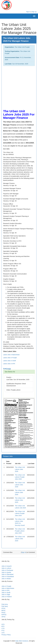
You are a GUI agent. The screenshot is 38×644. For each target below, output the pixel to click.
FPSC (3, 608)
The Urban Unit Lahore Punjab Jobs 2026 (20, 477)
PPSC (4, 613)
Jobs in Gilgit (6, 595)
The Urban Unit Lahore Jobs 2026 (20, 469)
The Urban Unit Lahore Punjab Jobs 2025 (20, 513)
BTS (3, 626)
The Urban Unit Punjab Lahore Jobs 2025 (20, 531)
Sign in (28, 12)
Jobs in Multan (6, 579)
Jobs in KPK (6, 590)
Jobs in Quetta (6, 572)
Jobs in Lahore (6, 568)
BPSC (4, 611)
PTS (3, 631)
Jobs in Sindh (6, 593)
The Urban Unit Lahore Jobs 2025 (20, 500)
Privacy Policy (6, 635)
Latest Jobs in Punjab (10, 358)
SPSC (4, 617)
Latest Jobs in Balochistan (11, 355)
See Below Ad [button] (10, 372)
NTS (3, 624)
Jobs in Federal (7, 597)
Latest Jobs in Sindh (10, 361)
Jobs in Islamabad (7, 574)
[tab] (19, 372)
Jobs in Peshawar (7, 570)
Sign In (24, 552)
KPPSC (4, 615)
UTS (3, 633)
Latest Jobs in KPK (9, 364)
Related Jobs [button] (8, 456)
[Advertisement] (19, 87)
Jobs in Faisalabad (8, 577)
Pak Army (5, 604)
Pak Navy (5, 606)
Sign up (34, 12)
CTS (3, 629)
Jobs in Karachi (7, 566)
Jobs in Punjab (6, 586)
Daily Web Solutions (22, 641)
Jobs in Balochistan (8, 588)
